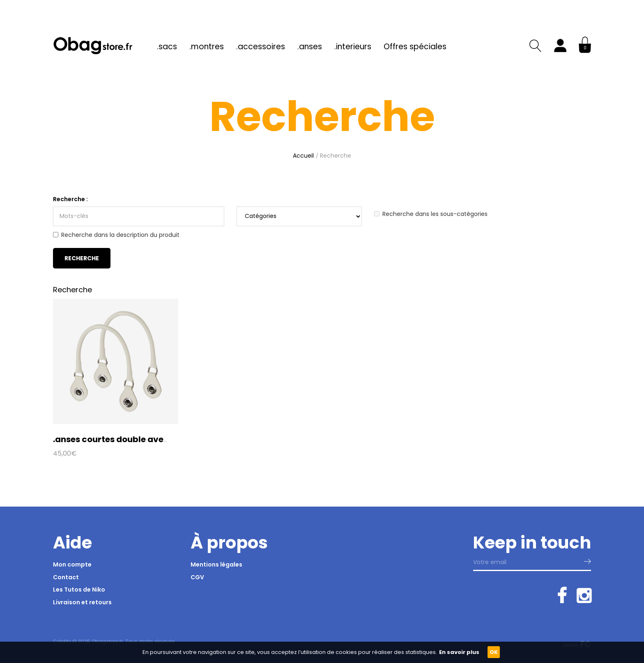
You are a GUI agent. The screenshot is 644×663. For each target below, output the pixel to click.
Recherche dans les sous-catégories (431, 214)
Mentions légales (216, 564)
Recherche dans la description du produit (116, 235)
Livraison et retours (82, 602)
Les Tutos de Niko (79, 590)
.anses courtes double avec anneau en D (138, 439)
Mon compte (72, 564)
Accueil (303, 156)
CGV (197, 577)
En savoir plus (459, 652)
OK (494, 652)
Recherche (336, 156)
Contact (66, 577)
